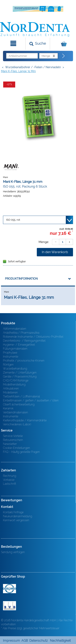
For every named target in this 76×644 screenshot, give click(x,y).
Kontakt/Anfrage (13, 512)
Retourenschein (13, 440)
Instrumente (11, 357)
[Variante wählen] (38, 220)
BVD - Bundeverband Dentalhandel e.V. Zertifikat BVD (9, 606)
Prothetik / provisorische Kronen (24, 361)
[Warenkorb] (62, 44)
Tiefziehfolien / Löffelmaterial (21, 396)
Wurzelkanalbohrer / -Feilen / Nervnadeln (33, 67)
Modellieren (10, 392)
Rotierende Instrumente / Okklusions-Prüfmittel (33, 337)
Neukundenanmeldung (17, 516)
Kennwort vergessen (16, 520)
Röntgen (8, 365)
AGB (25, 641)
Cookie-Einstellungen (16, 448)
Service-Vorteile (13, 436)
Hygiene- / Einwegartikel (19, 345)
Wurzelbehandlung (15, 369)
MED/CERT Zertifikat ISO (9, 589)
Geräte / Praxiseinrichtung (20, 377)
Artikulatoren (11, 388)
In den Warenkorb (55, 252)
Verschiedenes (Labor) (17, 424)
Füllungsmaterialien (15, 349)
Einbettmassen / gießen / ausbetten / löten (31, 400)
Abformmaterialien (15, 329)
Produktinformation (21, 279)
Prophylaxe (10, 353)
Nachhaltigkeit (60, 641)
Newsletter (10, 444)
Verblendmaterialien (15, 412)
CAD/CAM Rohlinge (16, 381)
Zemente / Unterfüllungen (20, 373)
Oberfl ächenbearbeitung (19, 404)
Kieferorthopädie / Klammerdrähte (25, 420)
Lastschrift (9, 484)
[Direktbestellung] (64, 56)
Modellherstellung (14, 384)
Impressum (11, 641)
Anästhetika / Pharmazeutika (21, 333)
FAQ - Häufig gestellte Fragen (21, 452)
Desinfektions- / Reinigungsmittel (24, 341)
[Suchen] (38, 44)
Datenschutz (39, 641)
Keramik (8, 408)
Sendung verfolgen (13, 552)
